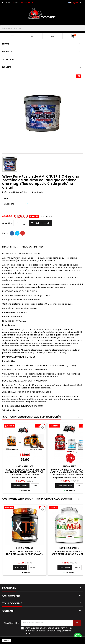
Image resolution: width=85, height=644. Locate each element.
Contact (6, 2)
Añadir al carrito (20, 486)
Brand (35, 192)
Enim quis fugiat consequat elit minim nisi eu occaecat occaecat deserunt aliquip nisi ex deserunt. (49, 631)
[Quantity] (18, 223)
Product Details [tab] (33, 247)
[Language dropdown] (75, 3)
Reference (8, 192)
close (6, 641)
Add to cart (40, 223)
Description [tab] (10, 247)
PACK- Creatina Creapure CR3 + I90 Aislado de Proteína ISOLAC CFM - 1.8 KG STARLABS (25, 472)
